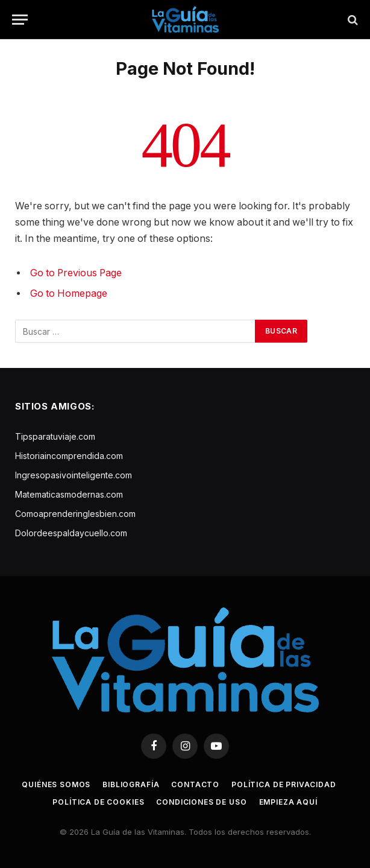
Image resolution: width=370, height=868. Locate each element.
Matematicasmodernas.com (69, 494)
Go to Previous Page (76, 273)
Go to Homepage (69, 293)
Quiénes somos (56, 784)
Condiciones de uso (201, 802)
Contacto (195, 784)
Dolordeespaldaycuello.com (71, 533)
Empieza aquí (288, 802)
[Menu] (20, 20)
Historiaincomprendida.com (69, 456)
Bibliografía (131, 784)
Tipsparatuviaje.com (55, 436)
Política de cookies (98, 802)
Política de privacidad (284, 784)
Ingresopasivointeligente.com (74, 475)
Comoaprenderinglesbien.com (75, 514)
